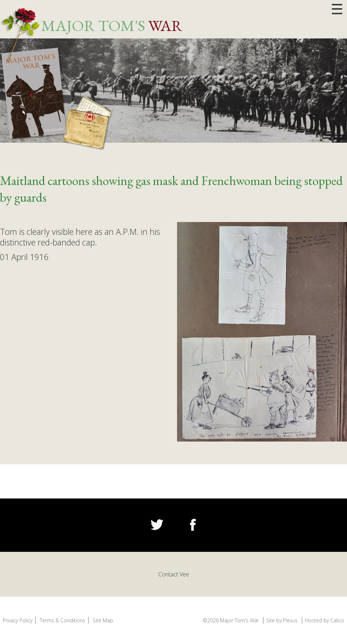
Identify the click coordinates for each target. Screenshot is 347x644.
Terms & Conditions (63, 620)
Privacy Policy (18, 620)
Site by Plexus (282, 620)
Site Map (103, 620)
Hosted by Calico (325, 620)
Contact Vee (174, 574)
